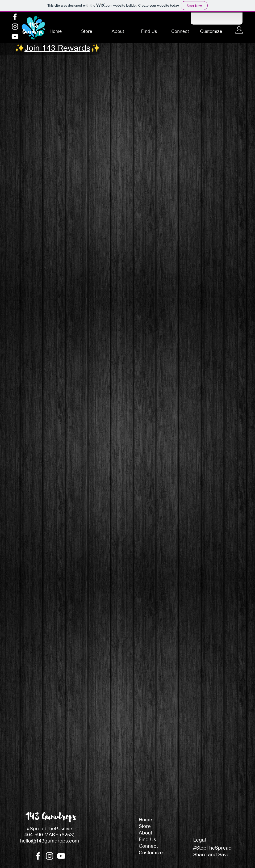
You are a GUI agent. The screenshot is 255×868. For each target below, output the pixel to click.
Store (145, 826)
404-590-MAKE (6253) (49, 835)
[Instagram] (15, 27)
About (145, 833)
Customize (151, 853)
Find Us (147, 839)
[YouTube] (15, 36)
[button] (57, 49)
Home (145, 820)
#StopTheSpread (212, 848)
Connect (148, 846)
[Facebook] (15, 17)
